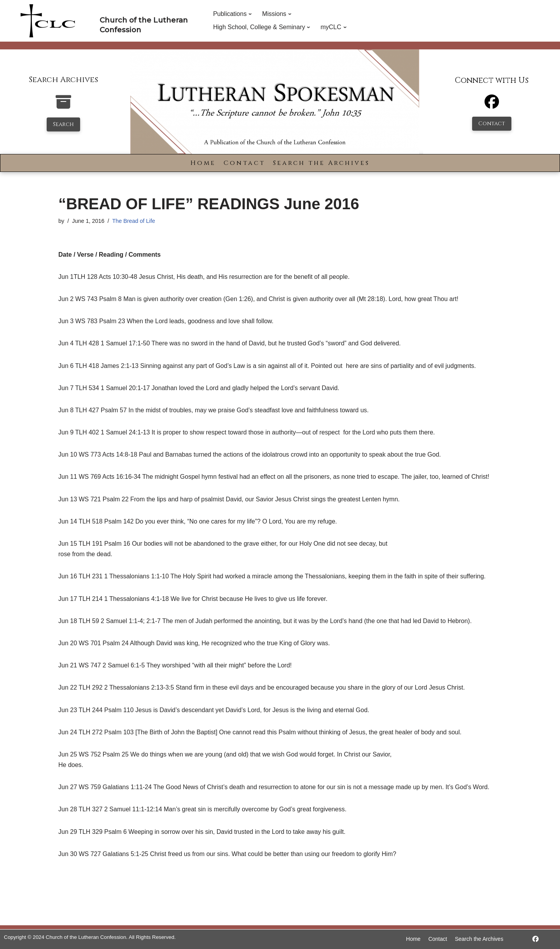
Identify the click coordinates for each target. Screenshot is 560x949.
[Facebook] (492, 105)
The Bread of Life (133, 221)
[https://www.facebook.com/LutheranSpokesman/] (535, 939)
